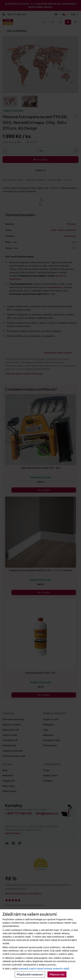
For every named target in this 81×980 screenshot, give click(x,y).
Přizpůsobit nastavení (30, 974)
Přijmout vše (57, 974)
